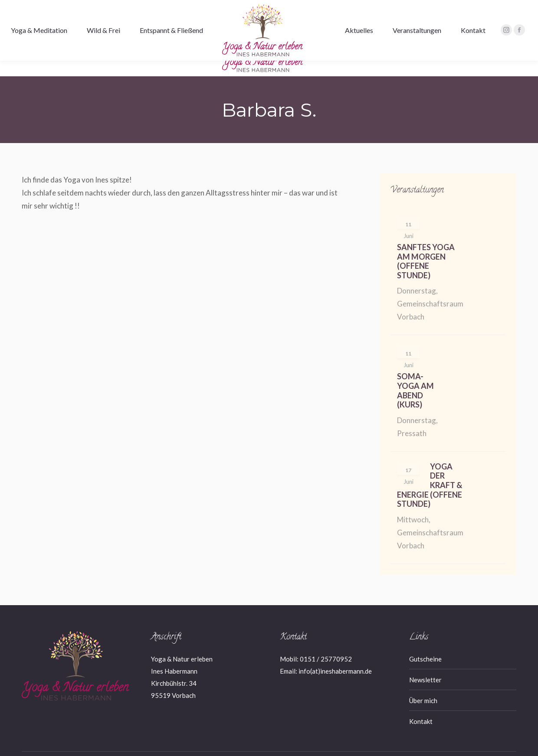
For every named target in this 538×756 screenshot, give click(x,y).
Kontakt (421, 706)
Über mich (423, 685)
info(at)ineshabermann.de (335, 655)
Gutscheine (425, 643)
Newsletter (425, 664)
